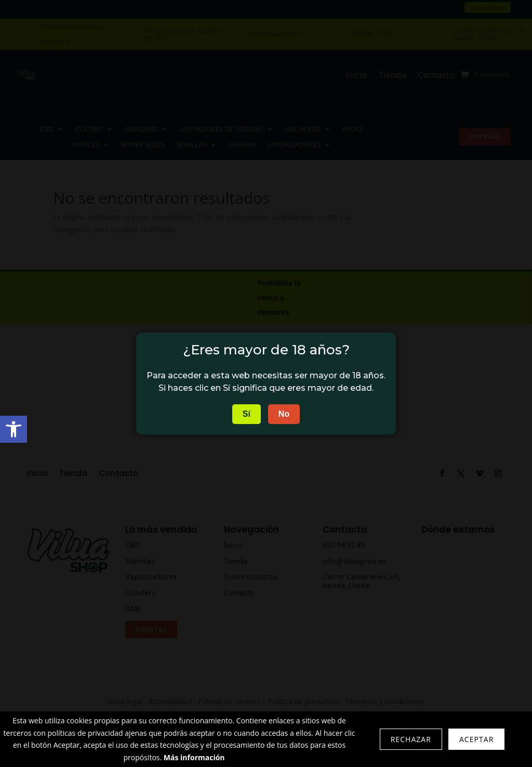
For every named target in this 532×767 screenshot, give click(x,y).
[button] (14, 429)
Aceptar (476, 739)
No (284, 414)
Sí (247, 414)
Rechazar (411, 739)
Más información (194, 757)
